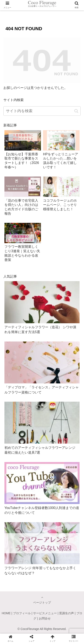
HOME (6, 613)
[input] (42, 111)
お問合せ (45, 618)
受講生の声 (66, 613)
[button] (76, 111)
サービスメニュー (45, 613)
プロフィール (22, 613)
